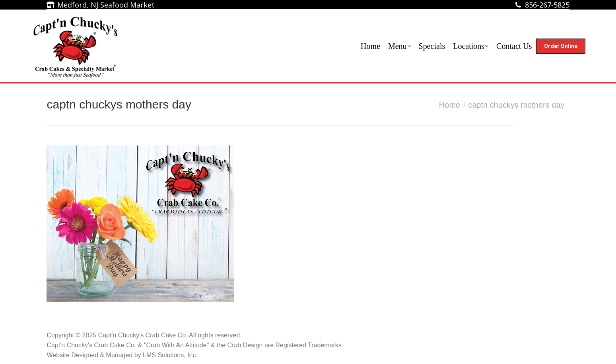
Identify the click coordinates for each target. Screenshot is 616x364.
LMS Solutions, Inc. (170, 355)
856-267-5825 (547, 5)
